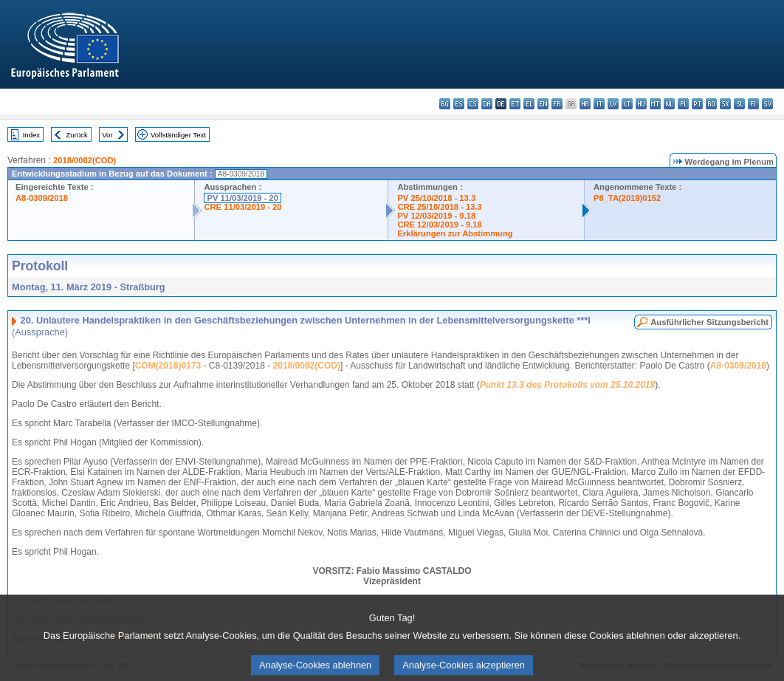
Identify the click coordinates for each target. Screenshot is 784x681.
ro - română (711, 104)
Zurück (77, 135)
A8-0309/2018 (42, 198)
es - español (459, 104)
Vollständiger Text (178, 135)
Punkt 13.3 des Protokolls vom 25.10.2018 (567, 385)
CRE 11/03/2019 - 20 (243, 207)
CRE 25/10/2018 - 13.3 (439, 207)
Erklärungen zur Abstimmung (455, 233)
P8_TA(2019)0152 (627, 198)
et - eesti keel (515, 104)
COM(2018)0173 (168, 366)
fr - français (557, 104)
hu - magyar (641, 104)
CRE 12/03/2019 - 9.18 (439, 225)
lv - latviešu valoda (613, 104)
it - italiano (599, 104)
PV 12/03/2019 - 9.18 (436, 216)
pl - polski (683, 104)
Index (31, 135)
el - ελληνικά (529, 104)
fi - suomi (753, 104)
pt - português (697, 104)
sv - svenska (767, 104)
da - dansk (487, 104)
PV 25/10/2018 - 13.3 (436, 198)
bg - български (445, 104)
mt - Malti (655, 104)
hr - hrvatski (585, 104)
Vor (107, 135)
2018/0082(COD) (85, 160)
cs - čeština (473, 104)
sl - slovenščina (739, 104)
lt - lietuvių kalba (627, 104)
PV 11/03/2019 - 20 (242, 198)
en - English (543, 104)
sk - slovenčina (725, 104)
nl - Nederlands (669, 104)
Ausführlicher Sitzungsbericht (709, 322)
